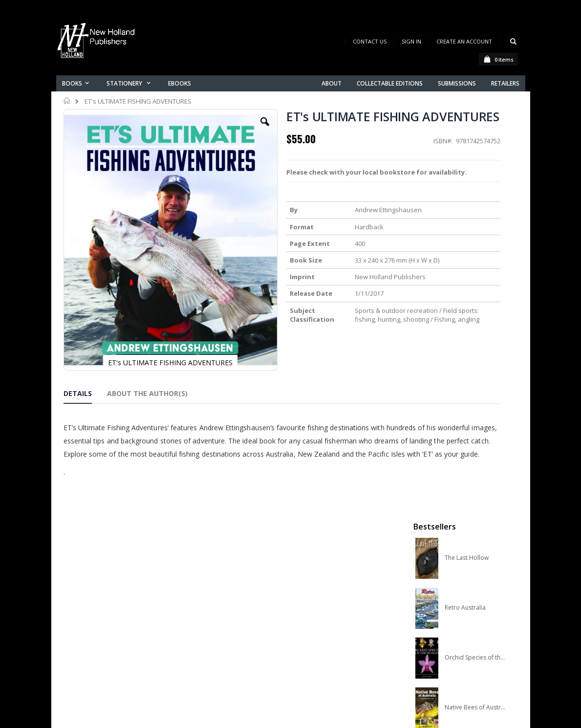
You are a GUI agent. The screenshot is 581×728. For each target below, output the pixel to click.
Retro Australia (465, 211)
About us (195, 593)
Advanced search (210, 644)
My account (200, 619)
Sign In (411, 41)
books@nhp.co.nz (91, 607)
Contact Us (370, 41)
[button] (217, 129)
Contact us (198, 606)
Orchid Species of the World (476, 261)
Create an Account (464, 41)
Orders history (204, 631)
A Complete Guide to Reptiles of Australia (476, 360)
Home (67, 101)
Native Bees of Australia (476, 310)
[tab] (85, 395)
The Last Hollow (467, 161)
